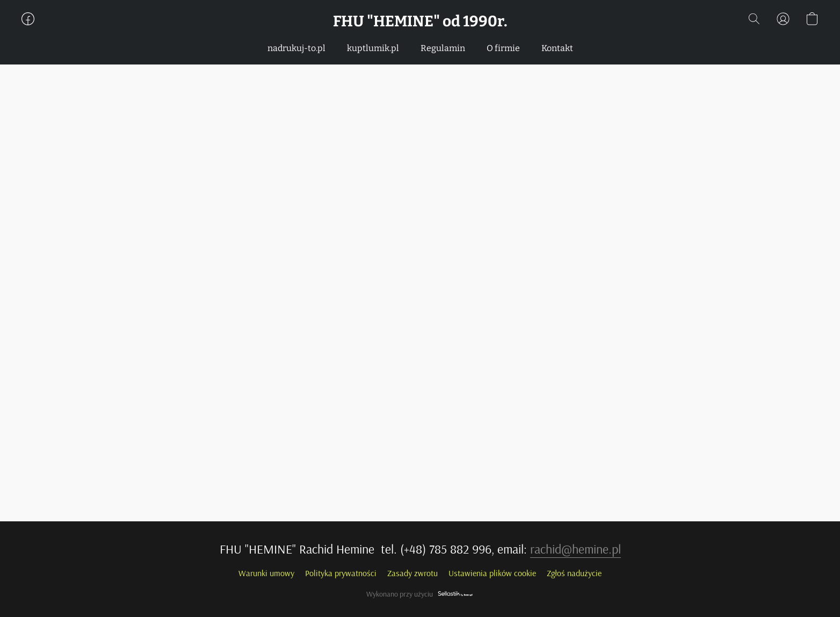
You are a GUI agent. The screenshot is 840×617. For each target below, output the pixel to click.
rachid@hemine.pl (575, 549)
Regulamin (443, 48)
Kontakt (557, 48)
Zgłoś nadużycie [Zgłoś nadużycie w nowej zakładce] (574, 573)
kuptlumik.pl (373, 48)
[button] (420, 21)
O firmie (503, 48)
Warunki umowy (266, 573)
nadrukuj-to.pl (296, 48)
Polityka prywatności (341, 573)
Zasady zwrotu (412, 573)
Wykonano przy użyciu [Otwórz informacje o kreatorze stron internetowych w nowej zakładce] (420, 594)
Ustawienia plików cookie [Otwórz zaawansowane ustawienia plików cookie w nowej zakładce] (492, 573)
